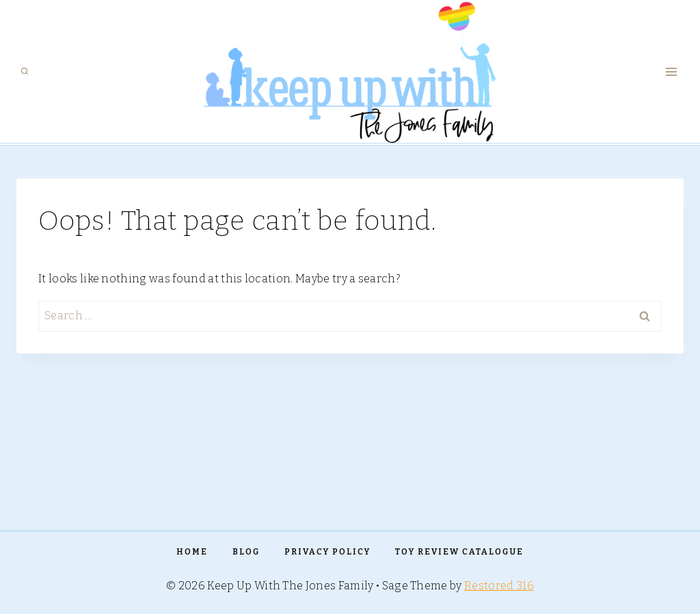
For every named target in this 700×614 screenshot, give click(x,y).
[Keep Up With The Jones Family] (350, 71)
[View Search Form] (25, 72)
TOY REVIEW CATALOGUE (459, 552)
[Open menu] (671, 71)
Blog (246, 552)
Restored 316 (499, 586)
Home (192, 552)
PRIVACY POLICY (327, 552)
